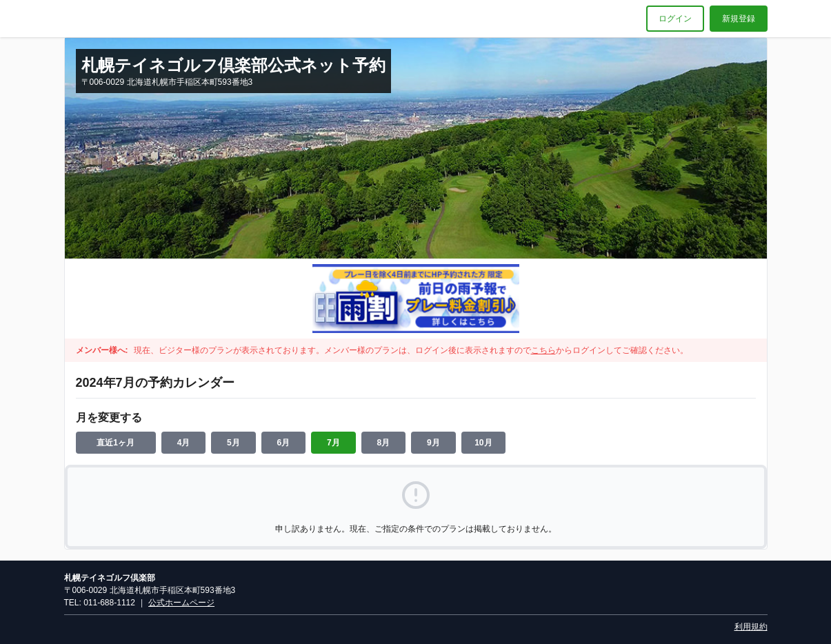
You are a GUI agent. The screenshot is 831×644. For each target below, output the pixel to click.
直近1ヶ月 (116, 443)
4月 (184, 443)
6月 (284, 443)
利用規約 (751, 627)
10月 (483, 443)
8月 (384, 443)
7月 (333, 443)
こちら (543, 350)
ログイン (675, 19)
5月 (233, 443)
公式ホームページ (181, 603)
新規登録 (739, 19)
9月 (433, 443)
